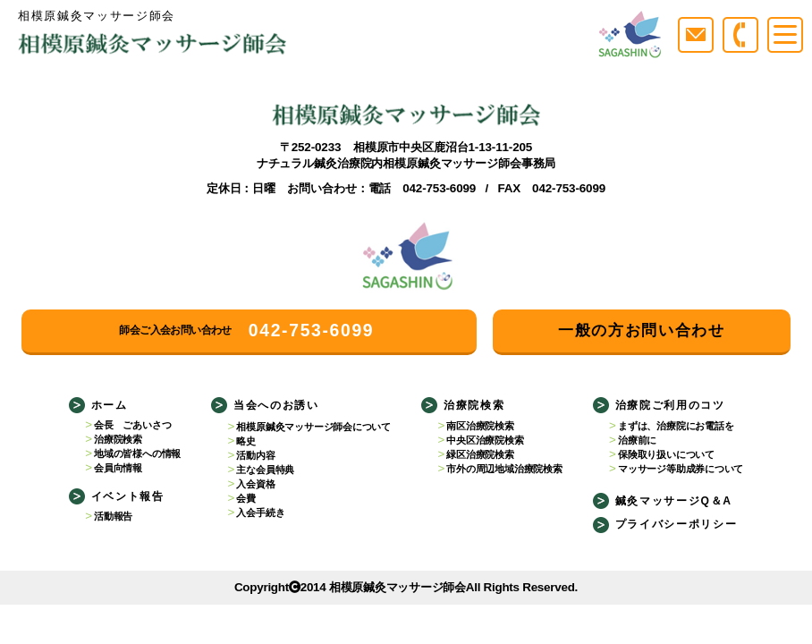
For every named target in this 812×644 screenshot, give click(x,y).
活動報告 (113, 516)
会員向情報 (118, 468)
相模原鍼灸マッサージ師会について (313, 427)
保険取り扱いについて (666, 454)
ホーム (110, 405)
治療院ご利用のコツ (670, 405)
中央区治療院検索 (485, 440)
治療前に (637, 440)
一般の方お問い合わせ (642, 330)
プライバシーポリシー (677, 524)
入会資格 (255, 484)
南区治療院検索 (480, 426)
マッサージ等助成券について (681, 469)
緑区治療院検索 (480, 454)
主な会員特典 (265, 470)
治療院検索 (118, 439)
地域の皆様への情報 (137, 453)
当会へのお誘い (276, 405)
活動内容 (255, 455)
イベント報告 (128, 496)
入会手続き (260, 513)
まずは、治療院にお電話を (676, 426)
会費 (246, 498)
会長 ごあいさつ (132, 425)
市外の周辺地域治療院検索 (504, 469)
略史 (246, 441)
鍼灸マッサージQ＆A (674, 501)
